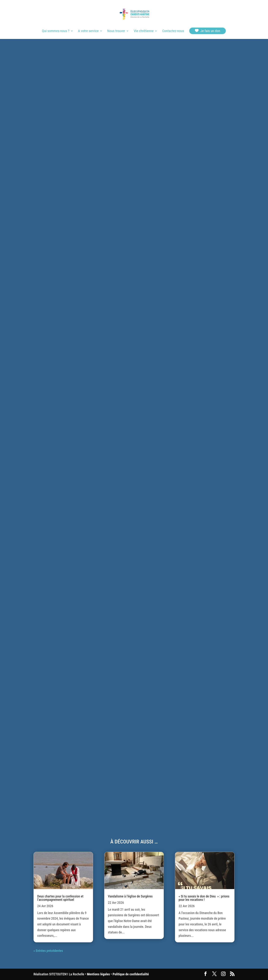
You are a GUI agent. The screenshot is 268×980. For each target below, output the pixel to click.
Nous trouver (116, 31)
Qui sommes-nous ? (56, 31)
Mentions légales (98, 974)
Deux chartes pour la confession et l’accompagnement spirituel (60, 898)
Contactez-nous (173, 31)
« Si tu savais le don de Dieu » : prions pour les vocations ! (204, 898)
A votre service (88, 31)
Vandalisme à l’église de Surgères (130, 896)
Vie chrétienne (144, 31)
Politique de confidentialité (131, 974)
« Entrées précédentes (48, 951)
